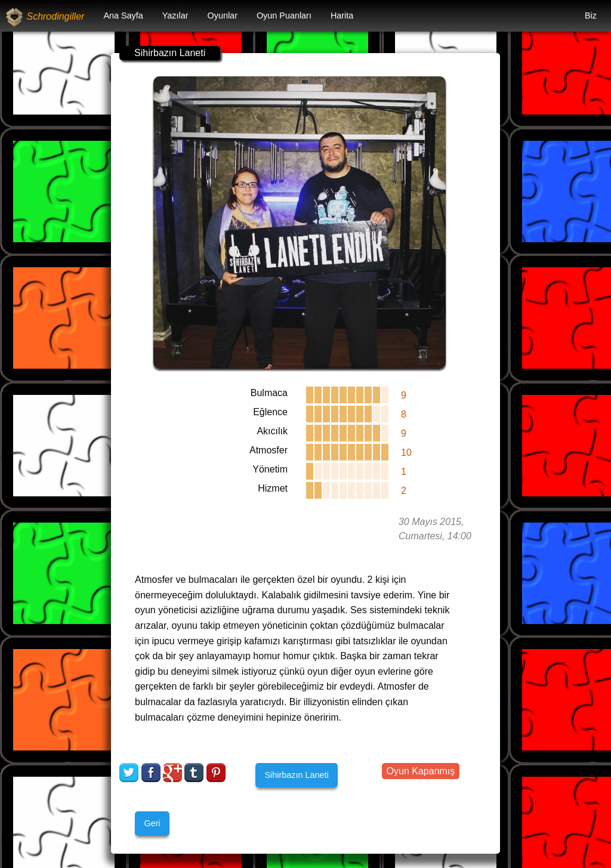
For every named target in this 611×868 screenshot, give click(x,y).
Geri (152, 823)
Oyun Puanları (284, 16)
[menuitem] (123, 16)
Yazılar (175, 16)
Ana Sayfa (123, 16)
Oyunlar (223, 16)
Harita (342, 16)
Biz (591, 16)
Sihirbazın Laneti (296, 775)
